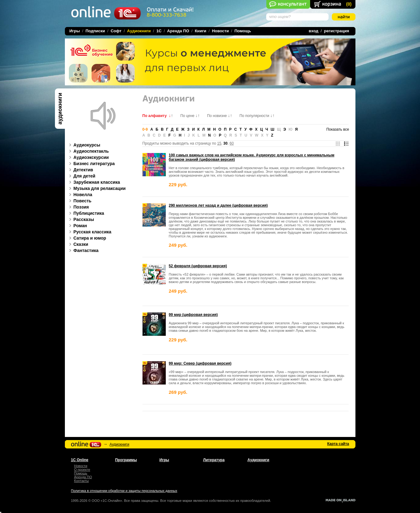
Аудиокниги (120, 444)
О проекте (82, 470)
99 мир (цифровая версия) (193, 315)
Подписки (95, 31)
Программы (126, 460)
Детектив (80, 170)
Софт (116, 31)
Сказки (78, 244)
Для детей (81, 176)
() (349, 4)
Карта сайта (338, 444)
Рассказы (81, 219)
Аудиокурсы (84, 145)
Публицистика (86, 213)
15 (219, 143)
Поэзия (78, 207)
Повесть (79, 201)
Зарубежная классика (94, 182)
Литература (214, 460)
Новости (221, 31)
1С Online (80, 460)
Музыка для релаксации (96, 188)
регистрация (337, 31)
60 (232, 143)
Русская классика (89, 232)
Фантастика (83, 250)
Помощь (243, 31)
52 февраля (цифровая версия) (198, 266)
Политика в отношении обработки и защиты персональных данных (124, 491)
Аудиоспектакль (88, 151)
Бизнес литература (91, 164)
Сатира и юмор (87, 238)
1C (159, 31)
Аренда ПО (178, 31)
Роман (77, 226)
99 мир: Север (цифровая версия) (200, 363)
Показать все (338, 129)
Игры (75, 31)
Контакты (82, 481)
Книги (200, 31)
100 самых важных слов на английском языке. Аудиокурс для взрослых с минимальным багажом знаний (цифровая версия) (252, 157)
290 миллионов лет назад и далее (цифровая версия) (218, 205)
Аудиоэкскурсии (88, 157)
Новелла (80, 195)
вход (314, 31)
